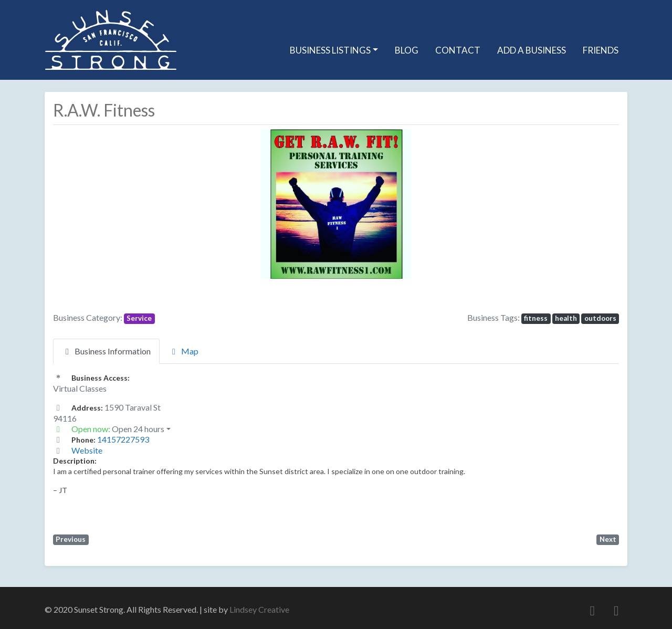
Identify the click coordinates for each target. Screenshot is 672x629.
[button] (223, 204)
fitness (536, 318)
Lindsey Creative (259, 609)
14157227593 (123, 439)
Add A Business (532, 50)
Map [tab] (183, 351)
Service (139, 318)
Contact (458, 50)
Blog (407, 50)
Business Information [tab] (106, 351)
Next (608, 539)
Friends (601, 50)
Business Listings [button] (330, 50)
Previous (71, 539)
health (566, 318)
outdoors (600, 318)
